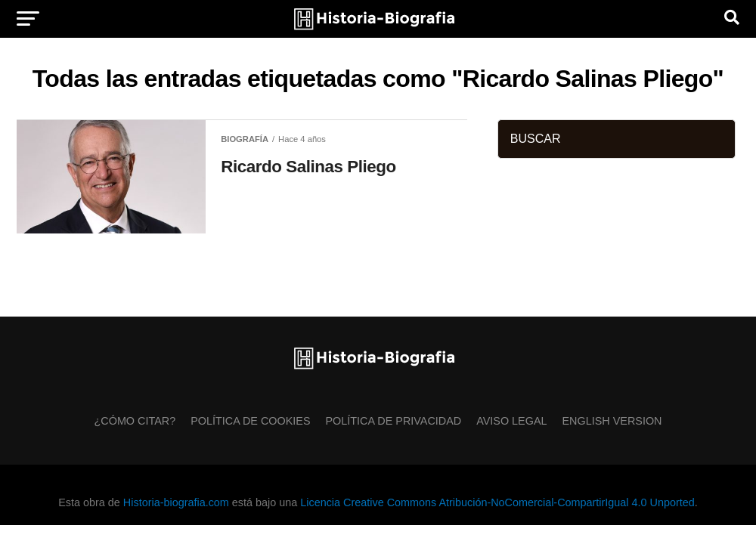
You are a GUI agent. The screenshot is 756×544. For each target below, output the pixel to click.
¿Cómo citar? (135, 421)
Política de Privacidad (394, 421)
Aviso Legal (511, 421)
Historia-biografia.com (176, 502)
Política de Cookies (250, 421)
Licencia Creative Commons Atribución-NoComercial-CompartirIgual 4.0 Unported (497, 502)
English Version (612, 421)
